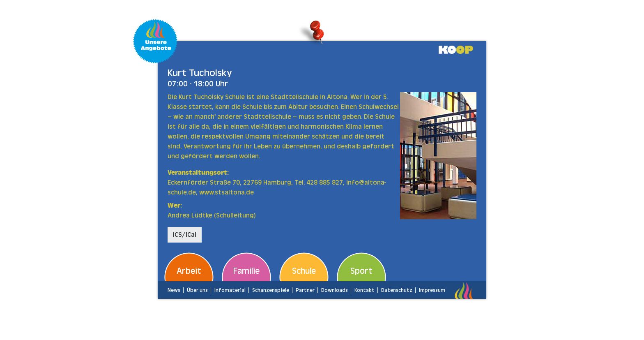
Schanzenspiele (271, 290)
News (174, 290)
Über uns (197, 290)
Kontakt (365, 290)
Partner (305, 290)
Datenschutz (397, 290)
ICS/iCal (185, 235)
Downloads (335, 290)
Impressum (432, 290)
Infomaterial (230, 290)
